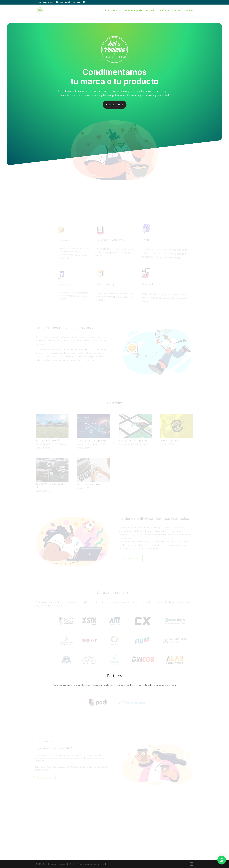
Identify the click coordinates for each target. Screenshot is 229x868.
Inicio (106, 11)
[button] (222, 860)
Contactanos (115, 105)
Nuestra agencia (134, 11)
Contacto (189, 11)
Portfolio (151, 11)
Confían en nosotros (169, 11)
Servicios (117, 11)
